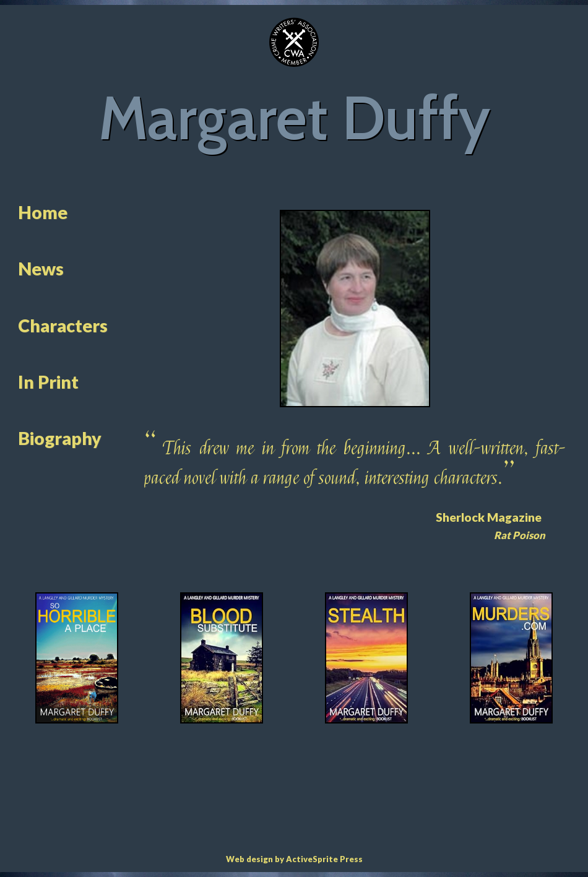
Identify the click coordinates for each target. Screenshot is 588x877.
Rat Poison (520, 535)
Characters (63, 326)
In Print (48, 382)
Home (43, 212)
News (41, 269)
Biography (60, 438)
